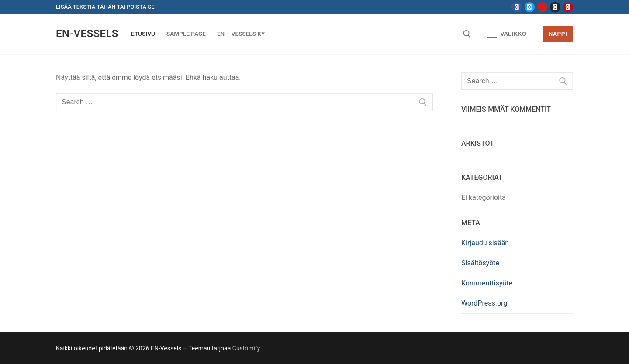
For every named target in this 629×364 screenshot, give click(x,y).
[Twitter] (530, 7)
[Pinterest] (568, 7)
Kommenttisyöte (487, 283)
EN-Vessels (87, 34)
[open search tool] (467, 34)
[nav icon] (507, 34)
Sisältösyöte (480, 263)
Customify (246, 348)
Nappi (558, 34)
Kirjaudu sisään (485, 243)
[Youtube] (542, 7)
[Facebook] (517, 7)
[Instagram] (555, 7)
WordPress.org (484, 303)
